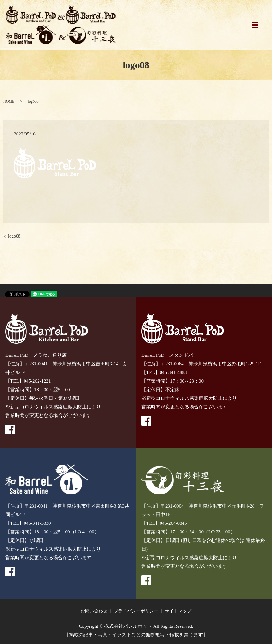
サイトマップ (178, 611)
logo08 (14, 236)
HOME (9, 101)
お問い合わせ (94, 611)
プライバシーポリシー (136, 611)
